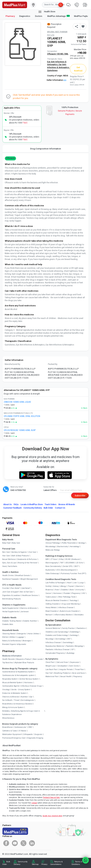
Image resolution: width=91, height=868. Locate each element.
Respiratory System (10, 679)
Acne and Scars (79, 673)
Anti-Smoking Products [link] (11, 599)
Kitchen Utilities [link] (9, 637)
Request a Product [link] (24, 659)
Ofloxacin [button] (10, 158)
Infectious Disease (66, 608)
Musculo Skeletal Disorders (57, 600)
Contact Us (60, 508)
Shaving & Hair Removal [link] (27, 563)
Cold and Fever (62, 662)
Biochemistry (63, 547)
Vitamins (79, 586)
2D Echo (80, 563)
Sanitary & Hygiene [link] (19, 552)
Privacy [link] (44, 864)
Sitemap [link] (35, 864)
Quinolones (52, 70)
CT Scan (54, 559)
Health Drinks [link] (8, 575)
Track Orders (51, 504)
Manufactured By (12, 364)
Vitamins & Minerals (11, 697)
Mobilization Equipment (12, 734)
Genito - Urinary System (21, 690)
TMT (62, 563)
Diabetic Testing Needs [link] (12, 621)
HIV (84, 593)
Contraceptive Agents (11, 686)
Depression (75, 662)
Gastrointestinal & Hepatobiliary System (18, 672)
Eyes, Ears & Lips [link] (9, 563)
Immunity (80, 590)
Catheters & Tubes (10, 731)
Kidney (56, 586)
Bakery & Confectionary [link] (12, 641)
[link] (15, 5)
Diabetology (74, 632)
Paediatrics (81, 628)
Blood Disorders (52, 611)
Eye (31, 697)
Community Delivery (33, 508)
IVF (73, 650)
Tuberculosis (51, 597)
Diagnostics (25, 16)
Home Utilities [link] (34, 634)
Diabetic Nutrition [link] (30, 621)
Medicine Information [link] (12, 656)
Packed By (53, 364)
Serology (82, 543)
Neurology (49, 639)
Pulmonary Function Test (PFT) (73, 574)
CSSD (30, 727)
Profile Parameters (69, 543)
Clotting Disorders (53, 604)
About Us (8, 504)
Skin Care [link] (6, 552)
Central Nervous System (29, 679)
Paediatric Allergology (75, 646)
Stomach (49, 615)
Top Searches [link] (8, 663)
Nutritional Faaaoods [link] (11, 579)
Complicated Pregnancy (55, 653)
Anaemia (49, 590)
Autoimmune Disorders (69, 611)
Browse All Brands (67, 504)
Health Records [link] (8, 659)
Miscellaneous (8, 718)
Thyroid (71, 586)
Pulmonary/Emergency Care (14, 738)
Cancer (48, 593)
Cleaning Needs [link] (9, 634)
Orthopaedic (28, 734)
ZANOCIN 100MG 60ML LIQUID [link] (17, 402)
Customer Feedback (12, 508)
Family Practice (68, 628)
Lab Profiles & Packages (55, 583)
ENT (69, 639)
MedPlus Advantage (59, 16)
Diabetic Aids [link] (8, 624)
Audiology (71, 653)
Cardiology (74, 635)
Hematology (75, 547)
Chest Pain (50, 662)
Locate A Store (32, 504)
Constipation (62, 666)
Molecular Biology (53, 550)
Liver (75, 583)
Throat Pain (79, 669)
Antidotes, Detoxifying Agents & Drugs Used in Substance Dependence (21, 713)
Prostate (67, 593)
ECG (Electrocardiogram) (67, 570)
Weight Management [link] (29, 579)
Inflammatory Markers (63, 615)
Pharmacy (10, 16)
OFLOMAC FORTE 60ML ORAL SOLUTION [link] (22, 416)
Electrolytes (79, 615)
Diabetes (65, 590)
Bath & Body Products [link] (20, 556)
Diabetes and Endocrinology (57, 635)
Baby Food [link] (6, 543)
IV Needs (23, 731)
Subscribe (80, 495)
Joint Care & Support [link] (10, 592)
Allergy (63, 586)
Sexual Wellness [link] (9, 559)
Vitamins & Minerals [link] (28, 608)
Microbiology (50, 547)
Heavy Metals (51, 608)
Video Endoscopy (52, 574)
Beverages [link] (27, 641)
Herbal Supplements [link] (11, 612)
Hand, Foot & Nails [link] (10, 566)
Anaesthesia (7, 727)
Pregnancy (76, 593)
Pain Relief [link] (15, 588)
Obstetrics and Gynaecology (57, 632)
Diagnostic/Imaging (35, 738)
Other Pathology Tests (67, 597)
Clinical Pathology (53, 543)
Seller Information (56, 80)
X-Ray (61, 559)
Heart (69, 583)
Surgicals (38, 734)
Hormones (28, 683)
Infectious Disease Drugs (31, 686)
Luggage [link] (20, 637)
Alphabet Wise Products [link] (24, 663)
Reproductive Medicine (55, 646)
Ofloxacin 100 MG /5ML (58, 54)
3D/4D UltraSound (72, 559)
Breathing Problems (62, 673)
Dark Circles (74, 666)
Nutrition (24, 697)
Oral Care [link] (32, 552)
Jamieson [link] (25, 612)
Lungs (81, 583)
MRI (47, 559)
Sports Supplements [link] (10, 608)
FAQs (16, 504)
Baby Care (16, 543)
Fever (57, 590)
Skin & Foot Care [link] (27, 592)
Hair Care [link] (6, 556)
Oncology (6, 690)
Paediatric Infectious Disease (57, 650)
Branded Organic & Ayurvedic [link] (14, 644)
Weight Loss (50, 666)
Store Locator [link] (38, 659)
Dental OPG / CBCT (71, 566)
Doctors (39, 16)
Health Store (47, 12)
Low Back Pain (51, 669)
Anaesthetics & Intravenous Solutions (17, 704)
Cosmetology (68, 642)
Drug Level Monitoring (71, 604)
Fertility (48, 586)
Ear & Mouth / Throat (11, 700)
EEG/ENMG (70, 563)
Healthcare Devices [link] (30, 595)
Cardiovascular (20, 727)
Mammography (52, 563)
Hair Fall (49, 673)
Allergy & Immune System (13, 707)
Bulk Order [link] (6, 863)
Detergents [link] (21, 634)
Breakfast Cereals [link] (23, 575)
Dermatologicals (27, 700)
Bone (72, 590)
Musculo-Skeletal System (12, 683)
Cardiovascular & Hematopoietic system (18, 675)
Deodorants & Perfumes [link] (27, 559)
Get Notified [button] (78, 69)
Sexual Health (66, 677)
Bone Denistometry (53, 566)
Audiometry (50, 570)
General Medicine (53, 628)
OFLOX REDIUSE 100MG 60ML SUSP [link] (20, 430)
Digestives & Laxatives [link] (11, 595)
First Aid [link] (6, 588)
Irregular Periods (66, 669)
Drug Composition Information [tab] (46, 149)
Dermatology (60, 639)
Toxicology (73, 600)
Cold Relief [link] (26, 588)
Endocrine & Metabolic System (15, 693)
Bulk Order (48, 508)
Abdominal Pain (52, 677)
